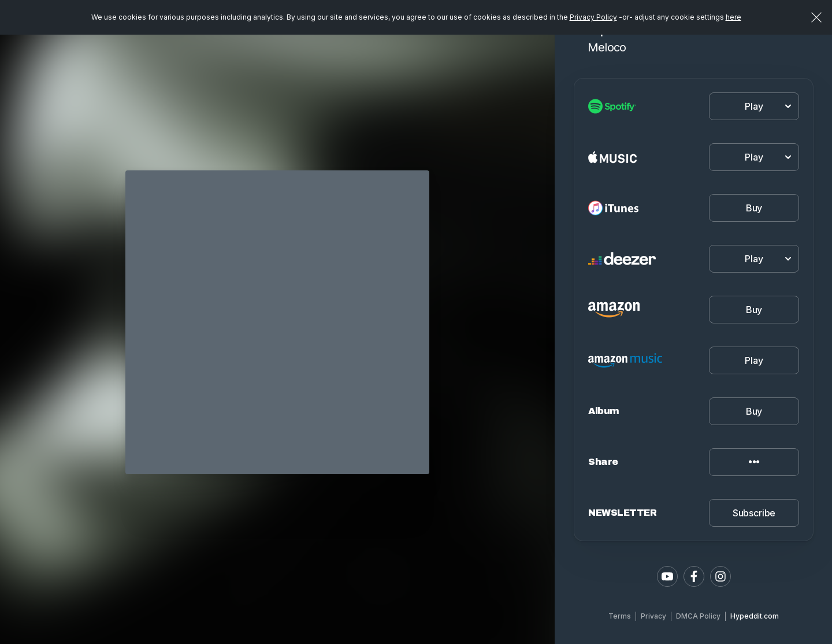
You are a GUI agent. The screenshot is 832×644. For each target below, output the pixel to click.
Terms (620, 616)
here (733, 17)
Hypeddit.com (755, 616)
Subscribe (754, 513)
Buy (754, 208)
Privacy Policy (593, 17)
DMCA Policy (698, 616)
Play (754, 360)
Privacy (653, 616)
